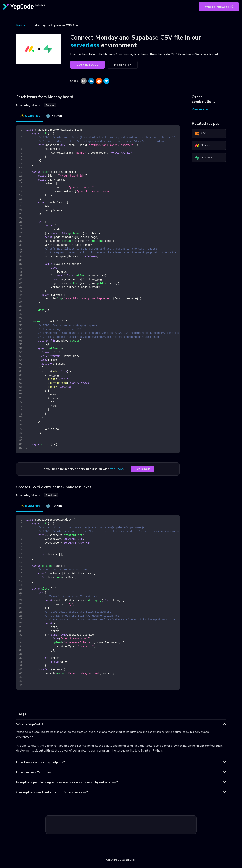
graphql (50, 105)
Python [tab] (54, 116)
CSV (200, 133)
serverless (85, 45)
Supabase (203, 158)
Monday (202, 146)
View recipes (200, 109)
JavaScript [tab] (29, 116)
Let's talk (143, 469)
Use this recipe (87, 65)
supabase (51, 495)
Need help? (123, 65)
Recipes (22, 25)
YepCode (117, 469)
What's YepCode (219, 7)
